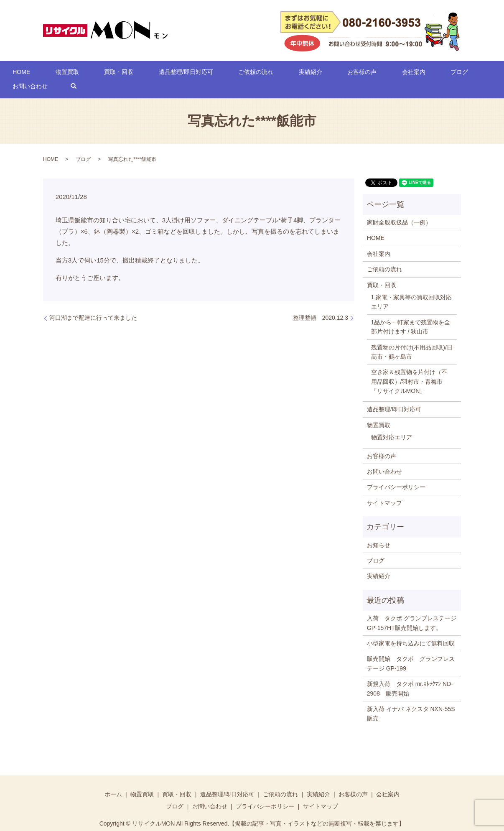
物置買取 (75, 73)
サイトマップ (384, 490)
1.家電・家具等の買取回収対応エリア (412, 289)
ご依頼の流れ (229, 73)
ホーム (113, 781)
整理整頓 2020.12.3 (321, 305)
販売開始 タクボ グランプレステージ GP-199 (411, 651)
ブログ (388, 73)
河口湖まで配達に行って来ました (93, 305)
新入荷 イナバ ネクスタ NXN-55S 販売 (412, 701)
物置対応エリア (392, 425)
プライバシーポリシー (396, 474)
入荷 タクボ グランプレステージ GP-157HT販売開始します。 (412, 610)
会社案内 (354, 73)
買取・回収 (115, 73)
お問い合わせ (428, 73)
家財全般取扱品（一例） (399, 209)
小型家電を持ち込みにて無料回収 (411, 630)
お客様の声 (313, 73)
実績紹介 (273, 73)
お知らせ (379, 532)
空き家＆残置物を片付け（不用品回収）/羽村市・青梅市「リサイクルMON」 (409, 369)
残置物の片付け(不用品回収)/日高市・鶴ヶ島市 (412, 339)
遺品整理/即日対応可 (171, 73)
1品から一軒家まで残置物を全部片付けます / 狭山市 (411, 314)
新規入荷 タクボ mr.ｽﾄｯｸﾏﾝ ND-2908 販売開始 (410, 676)
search (466, 73)
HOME (40, 73)
